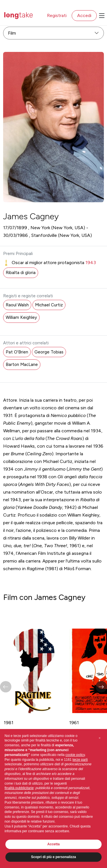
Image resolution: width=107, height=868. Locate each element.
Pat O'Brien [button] (17, 352)
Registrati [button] (57, 15)
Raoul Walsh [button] (17, 305)
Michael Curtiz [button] (49, 305)
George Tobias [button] (49, 352)
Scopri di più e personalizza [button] (53, 857)
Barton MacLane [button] (22, 365)
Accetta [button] (53, 844)
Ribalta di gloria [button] (21, 273)
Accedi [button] (84, 15)
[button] (101, 687)
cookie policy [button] (75, 755)
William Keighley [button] (21, 317)
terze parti (80, 760)
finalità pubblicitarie (19, 788)
